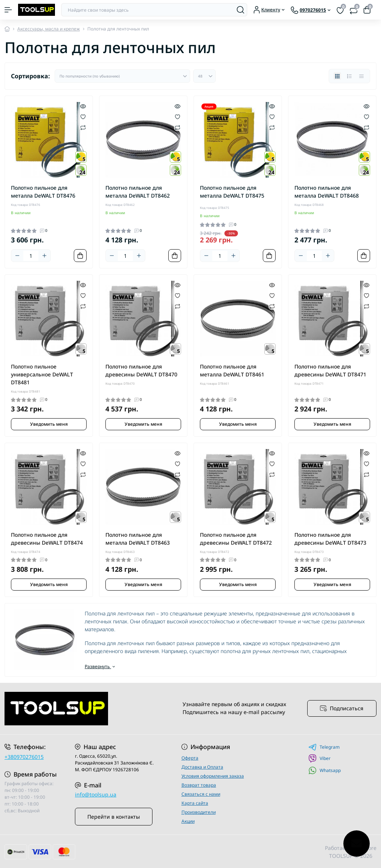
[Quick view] (83, 106)
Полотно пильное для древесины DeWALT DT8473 (330, 539)
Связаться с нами (201, 794)
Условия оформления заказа (213, 776)
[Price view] (361, 76)
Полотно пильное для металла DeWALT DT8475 (232, 192)
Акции (188, 821)
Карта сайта (195, 803)
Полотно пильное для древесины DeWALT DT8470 (141, 370)
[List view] (349, 76)
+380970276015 (24, 757)
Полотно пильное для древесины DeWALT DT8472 (236, 539)
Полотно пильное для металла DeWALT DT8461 (232, 370)
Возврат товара (199, 785)
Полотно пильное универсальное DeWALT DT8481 (42, 374)
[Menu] (8, 10)
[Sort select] (122, 76)
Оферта (190, 758)
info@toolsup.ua (96, 794)
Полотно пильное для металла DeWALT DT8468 (327, 192)
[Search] (241, 10)
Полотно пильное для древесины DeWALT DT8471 (330, 370)
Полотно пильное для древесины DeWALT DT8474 (47, 539)
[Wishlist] (83, 116)
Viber (319, 758)
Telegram (324, 747)
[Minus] (17, 256)
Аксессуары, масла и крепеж (49, 29)
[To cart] (80, 256)
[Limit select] (204, 76)
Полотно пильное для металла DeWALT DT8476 (43, 192)
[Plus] (44, 256)
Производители (199, 812)
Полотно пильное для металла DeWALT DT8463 (138, 539)
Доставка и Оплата (202, 767)
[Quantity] (31, 256)
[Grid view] (337, 76)
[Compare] (83, 127)
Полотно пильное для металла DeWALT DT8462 (138, 192)
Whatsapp (325, 770)
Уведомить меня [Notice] (49, 424)
